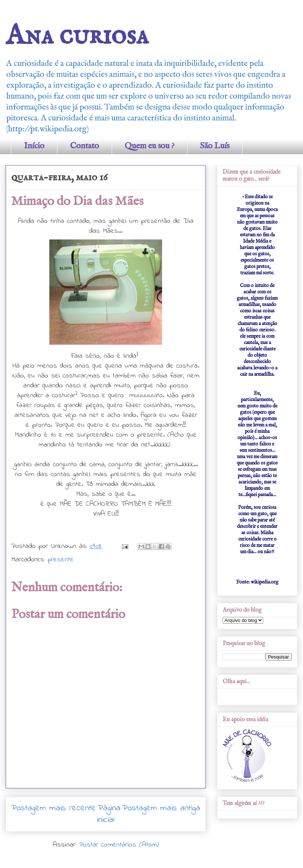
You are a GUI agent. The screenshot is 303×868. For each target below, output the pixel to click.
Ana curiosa (77, 36)
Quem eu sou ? (150, 146)
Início (34, 146)
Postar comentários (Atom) (119, 845)
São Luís (215, 146)
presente (61, 560)
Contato (85, 146)
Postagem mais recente (54, 808)
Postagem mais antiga (161, 808)
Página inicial (109, 814)
